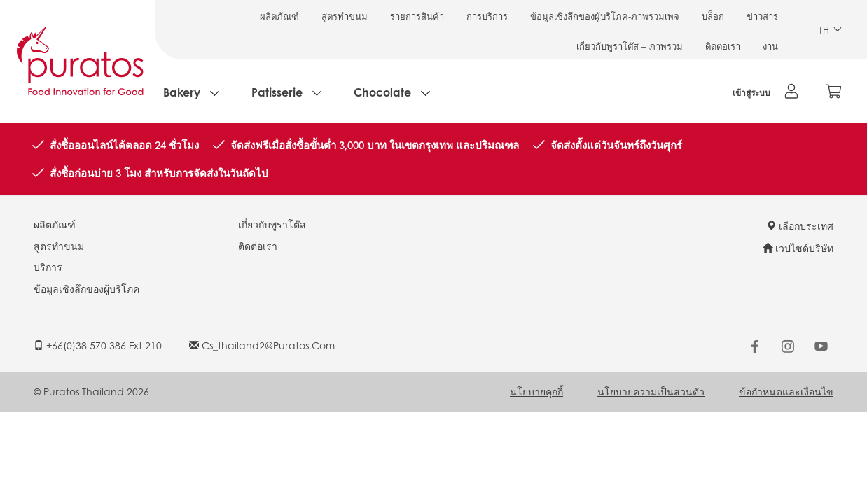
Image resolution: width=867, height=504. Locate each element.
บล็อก (713, 16)
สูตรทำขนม (345, 16)
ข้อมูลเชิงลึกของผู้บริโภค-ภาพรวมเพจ (605, 16)
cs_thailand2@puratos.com (262, 345)
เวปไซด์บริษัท (798, 248)
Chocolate (382, 92)
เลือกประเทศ (800, 225)
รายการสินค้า (417, 16)
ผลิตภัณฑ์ (279, 16)
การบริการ (487, 16)
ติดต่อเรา (723, 46)
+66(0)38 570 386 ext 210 (98, 345)
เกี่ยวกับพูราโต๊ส (272, 224)
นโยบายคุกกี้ (536, 391)
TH (830, 30)
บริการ (48, 267)
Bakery (182, 92)
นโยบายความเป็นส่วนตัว (651, 391)
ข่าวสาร (762, 16)
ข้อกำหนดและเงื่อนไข (786, 391)
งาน (770, 46)
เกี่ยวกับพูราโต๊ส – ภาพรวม (630, 46)
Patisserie (277, 92)
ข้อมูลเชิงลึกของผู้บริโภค (86, 288)
